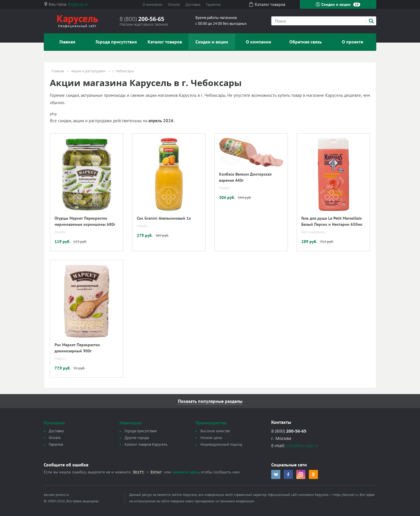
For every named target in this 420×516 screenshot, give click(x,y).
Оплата (174, 5)
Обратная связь (306, 42)
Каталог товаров (165, 42)
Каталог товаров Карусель (146, 444)
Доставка (193, 5)
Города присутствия (116, 42)
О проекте (352, 42)
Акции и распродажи (88, 71)
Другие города (137, 438)
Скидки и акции (338, 4)
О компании (152, 5)
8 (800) (142, 19)
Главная (67, 42)
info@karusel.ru (302, 445)
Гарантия (213, 5)
